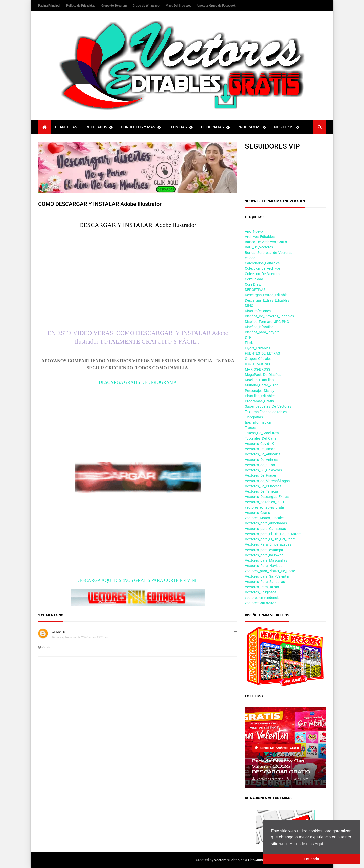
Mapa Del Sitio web (179, 6)
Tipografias (254, 417)
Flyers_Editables (258, 348)
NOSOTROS (286, 127)
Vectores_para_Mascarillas (266, 560)
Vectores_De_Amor (260, 449)
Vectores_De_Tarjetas (262, 491)
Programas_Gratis (259, 401)
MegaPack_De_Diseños (263, 375)
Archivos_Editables (260, 237)
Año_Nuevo (254, 231)
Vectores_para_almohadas (266, 523)
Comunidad (254, 279)
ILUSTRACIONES (258, 364)
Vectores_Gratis (257, 513)
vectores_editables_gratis (265, 507)
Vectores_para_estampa (264, 550)
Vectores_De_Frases (261, 475)
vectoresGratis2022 (260, 603)
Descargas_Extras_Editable (266, 295)
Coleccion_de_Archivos (263, 268)
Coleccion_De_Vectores (263, 274)
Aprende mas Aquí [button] (306, 844)
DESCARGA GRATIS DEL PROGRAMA (138, 382)
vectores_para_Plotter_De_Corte (270, 571)
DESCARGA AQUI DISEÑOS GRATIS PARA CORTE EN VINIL (138, 580)
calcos (250, 258)
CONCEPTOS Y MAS (141, 127)
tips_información (258, 422)
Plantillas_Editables (260, 396)
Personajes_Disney (260, 391)
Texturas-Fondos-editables (266, 412)
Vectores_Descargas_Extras (267, 497)
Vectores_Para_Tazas (262, 587)
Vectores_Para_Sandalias (265, 582)
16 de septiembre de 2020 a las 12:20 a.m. (81, 637)
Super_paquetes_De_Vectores (268, 406)
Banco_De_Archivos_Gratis (266, 242)
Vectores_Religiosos (261, 592)
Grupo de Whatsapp (146, 6)
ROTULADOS (99, 127)
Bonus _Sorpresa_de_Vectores (269, 253)
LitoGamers (258, 860)
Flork (249, 343)
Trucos (250, 428)
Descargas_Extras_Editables (267, 300)
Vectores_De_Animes (261, 460)
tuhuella (58, 631)
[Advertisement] (138, 421)
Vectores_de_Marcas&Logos (267, 481)
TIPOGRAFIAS (215, 127)
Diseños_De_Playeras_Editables (269, 316)
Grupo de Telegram (114, 6)
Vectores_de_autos (260, 465)
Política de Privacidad (81, 6)
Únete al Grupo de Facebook (216, 6)
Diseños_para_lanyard (262, 332)
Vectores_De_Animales (263, 454)
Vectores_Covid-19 (260, 444)
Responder (236, 635)
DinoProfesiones (258, 311)
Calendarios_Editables (262, 263)
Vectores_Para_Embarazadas (268, 544)
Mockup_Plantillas (259, 380)
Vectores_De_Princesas (263, 486)
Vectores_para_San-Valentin (267, 576)
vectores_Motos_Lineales (265, 518)
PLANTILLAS (66, 127)
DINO (249, 306)
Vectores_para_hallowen (264, 555)
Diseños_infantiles (259, 327)
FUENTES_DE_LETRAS (262, 353)
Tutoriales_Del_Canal (261, 438)
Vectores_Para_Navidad (264, 566)
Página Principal (50, 6)
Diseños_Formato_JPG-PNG (267, 322)
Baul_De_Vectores (259, 247)
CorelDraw (253, 284)
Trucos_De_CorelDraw (262, 433)
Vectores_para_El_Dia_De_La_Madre (273, 534)
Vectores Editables (229, 860)
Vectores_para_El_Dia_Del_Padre (270, 539)
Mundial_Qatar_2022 (261, 385)
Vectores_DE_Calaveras (263, 470)
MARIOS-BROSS (258, 369)
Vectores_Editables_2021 (265, 502)
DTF (248, 337)
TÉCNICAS (180, 127)
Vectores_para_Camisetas (265, 529)
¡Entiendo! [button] (311, 859)
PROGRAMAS (252, 127)
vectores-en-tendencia (262, 598)
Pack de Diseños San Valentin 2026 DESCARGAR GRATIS (281, 766)
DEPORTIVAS (255, 290)
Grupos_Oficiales (258, 359)
